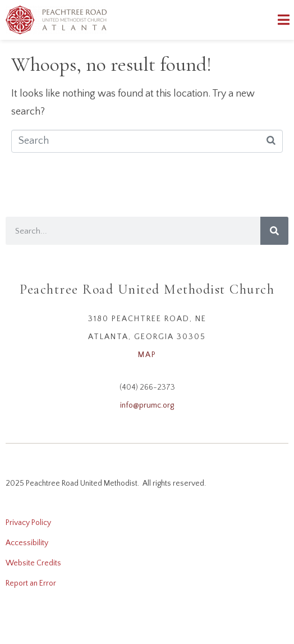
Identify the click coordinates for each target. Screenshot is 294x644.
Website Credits (33, 563)
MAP (147, 355)
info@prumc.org (147, 405)
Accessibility (27, 543)
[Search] (274, 231)
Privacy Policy (28, 523)
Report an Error (31, 583)
